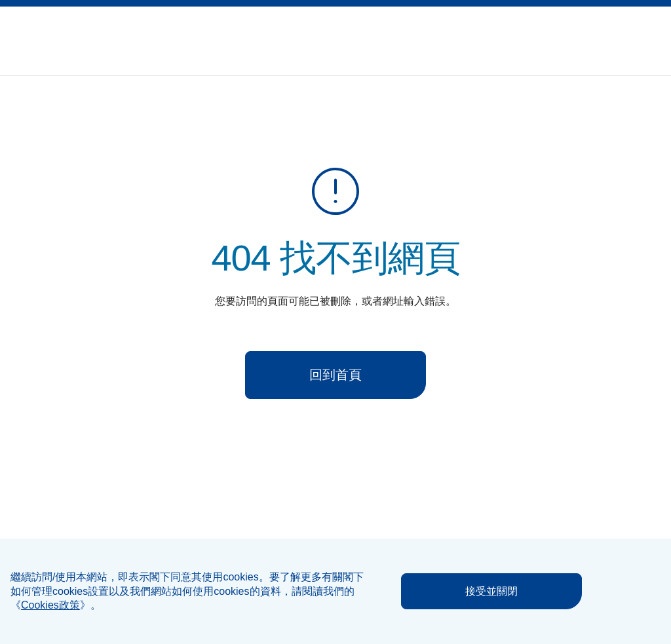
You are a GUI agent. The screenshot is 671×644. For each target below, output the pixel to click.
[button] (624, 33)
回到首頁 (335, 375)
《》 (50, 605)
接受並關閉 (491, 591)
